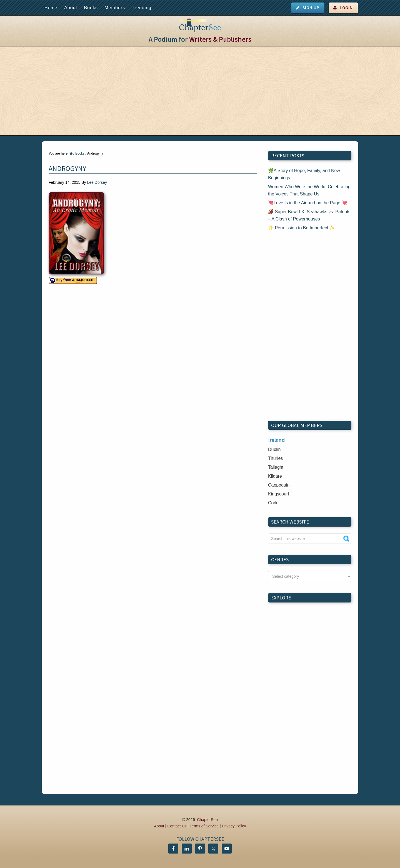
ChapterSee (207, 820)
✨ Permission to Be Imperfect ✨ (302, 228)
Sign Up (311, 8)
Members (115, 8)
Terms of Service (204, 826)
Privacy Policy (234, 826)
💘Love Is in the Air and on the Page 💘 (308, 203)
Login (346, 8)
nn (310, 576)
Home (51, 8)
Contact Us (177, 826)
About (71, 8)
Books (91, 8)
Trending (142, 8)
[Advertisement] (200, 91)
